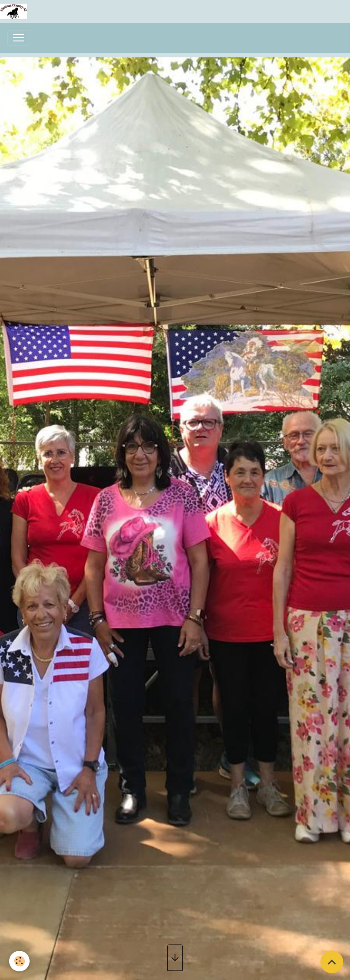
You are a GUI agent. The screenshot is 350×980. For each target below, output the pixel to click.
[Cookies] (19, 961)
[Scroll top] (332, 962)
